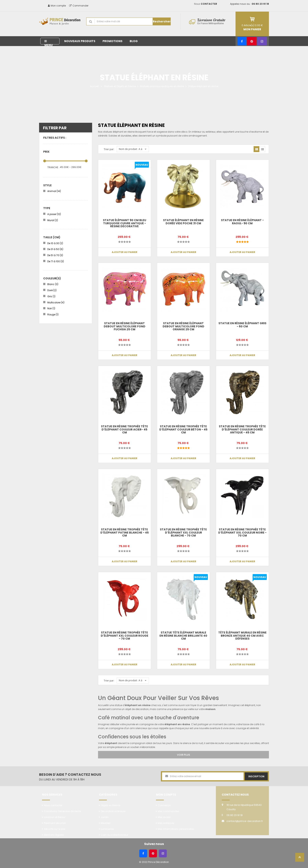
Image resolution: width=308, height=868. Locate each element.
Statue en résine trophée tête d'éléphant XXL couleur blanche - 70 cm (183, 532)
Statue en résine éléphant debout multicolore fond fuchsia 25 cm (125, 326)
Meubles (106, 823)
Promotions (112, 41)
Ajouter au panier (125, 252)
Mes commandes (168, 811)
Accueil (94, 86)
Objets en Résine (110, 805)
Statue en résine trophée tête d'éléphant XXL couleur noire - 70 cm (242, 532)
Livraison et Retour (55, 817)
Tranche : (53, 167)
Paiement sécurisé (55, 823)
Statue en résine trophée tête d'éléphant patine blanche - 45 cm (125, 532)
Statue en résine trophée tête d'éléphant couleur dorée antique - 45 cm (242, 429)
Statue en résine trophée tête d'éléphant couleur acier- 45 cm (124, 429)
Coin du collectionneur (114, 835)
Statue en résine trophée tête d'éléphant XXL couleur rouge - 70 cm (125, 636)
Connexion (164, 805)
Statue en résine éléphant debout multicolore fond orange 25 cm (183, 326)
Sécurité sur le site (54, 829)
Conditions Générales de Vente (62, 811)
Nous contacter (53, 805)
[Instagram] (262, 41)
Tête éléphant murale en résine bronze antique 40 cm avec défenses (242, 636)
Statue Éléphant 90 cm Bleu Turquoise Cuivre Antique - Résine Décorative (125, 223)
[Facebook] (242, 41)
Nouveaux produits (80, 41)
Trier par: (109, 149)
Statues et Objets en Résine (120, 86)
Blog (134, 41)
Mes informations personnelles (176, 829)
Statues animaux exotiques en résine (162, 86)
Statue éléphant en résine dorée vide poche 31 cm (183, 222)
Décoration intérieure (113, 811)
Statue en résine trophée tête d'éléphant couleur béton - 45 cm (183, 429)
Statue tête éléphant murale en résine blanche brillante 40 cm (183, 636)
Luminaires (107, 829)
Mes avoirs (164, 817)
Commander (79, 6)
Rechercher (162, 21)
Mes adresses (166, 823)
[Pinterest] (252, 41)
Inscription (256, 776)
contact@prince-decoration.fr (245, 821)
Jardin (105, 817)
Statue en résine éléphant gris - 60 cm (242, 325)
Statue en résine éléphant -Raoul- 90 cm (242, 222)
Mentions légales (54, 835)
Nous (206, 4)
